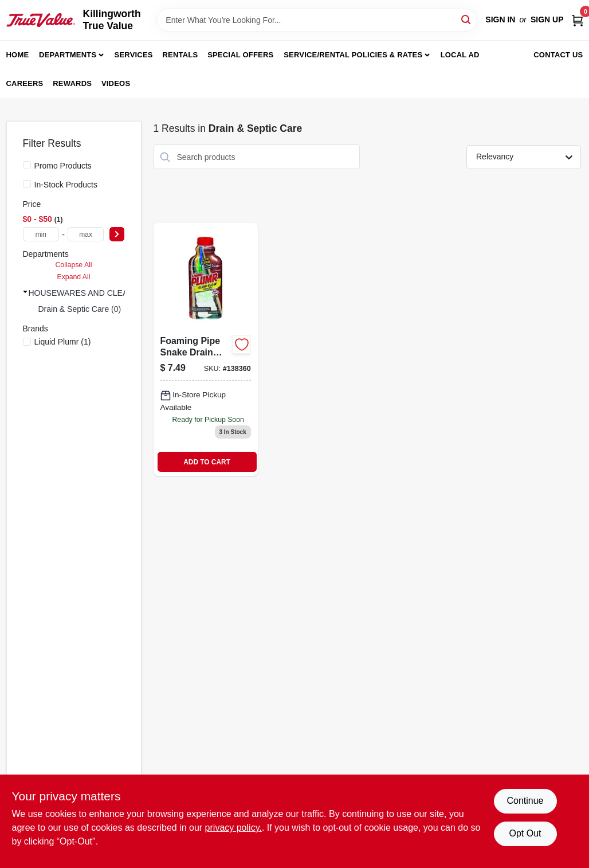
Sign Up (547, 19)
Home (18, 55)
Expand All (74, 277)
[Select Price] (117, 234)
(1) (63, 342)
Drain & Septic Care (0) (80, 309)
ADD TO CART (207, 462)
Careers (25, 83)
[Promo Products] (27, 165)
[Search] (467, 19)
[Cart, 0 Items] (578, 20)
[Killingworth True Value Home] (41, 20)
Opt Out (525, 833)
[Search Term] (317, 20)
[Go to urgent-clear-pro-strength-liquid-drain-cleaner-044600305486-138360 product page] (206, 349)
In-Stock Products (66, 185)
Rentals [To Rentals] (180, 55)
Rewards (72, 83)
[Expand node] (25, 292)
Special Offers (240, 55)
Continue (525, 801)
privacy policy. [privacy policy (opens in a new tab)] (233, 828)
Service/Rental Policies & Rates (353, 55)
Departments (68, 55)
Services (134, 55)
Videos (116, 83)
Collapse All (73, 265)
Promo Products (63, 166)
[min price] (41, 234)
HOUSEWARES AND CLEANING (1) (95, 293)
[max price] (86, 234)
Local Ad (460, 55)
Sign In (500, 19)
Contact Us (558, 55)
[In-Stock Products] (27, 184)
